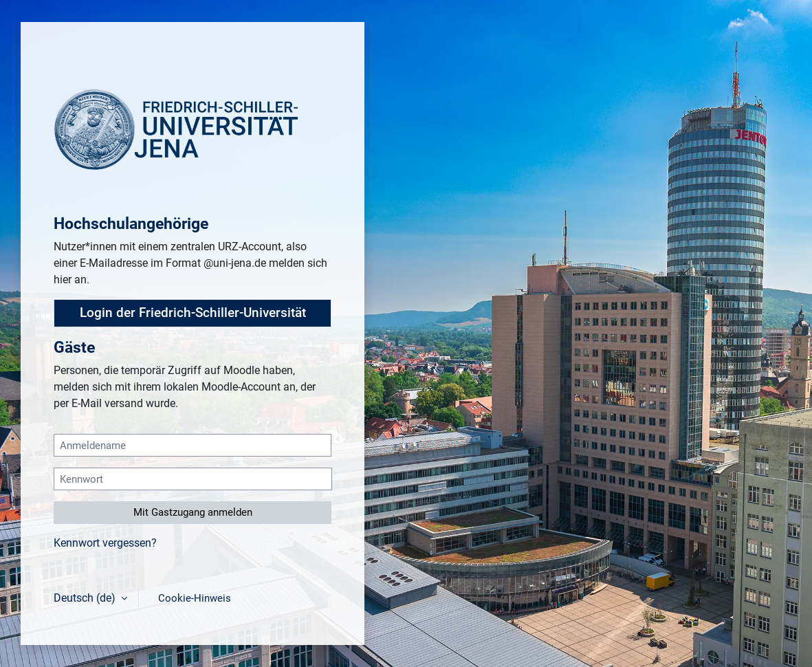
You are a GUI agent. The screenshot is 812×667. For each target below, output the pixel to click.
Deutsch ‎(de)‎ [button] (86, 598)
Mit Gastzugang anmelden (193, 512)
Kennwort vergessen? (105, 543)
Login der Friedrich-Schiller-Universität (193, 313)
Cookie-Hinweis (195, 598)
